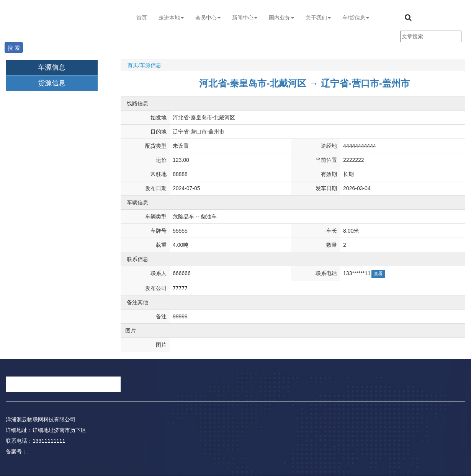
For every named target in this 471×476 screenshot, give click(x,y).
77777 (180, 288)
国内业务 (281, 18)
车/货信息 (356, 18)
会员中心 (208, 18)
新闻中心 (245, 18)
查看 (378, 274)
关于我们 (318, 18)
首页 (142, 18)
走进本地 (171, 18)
